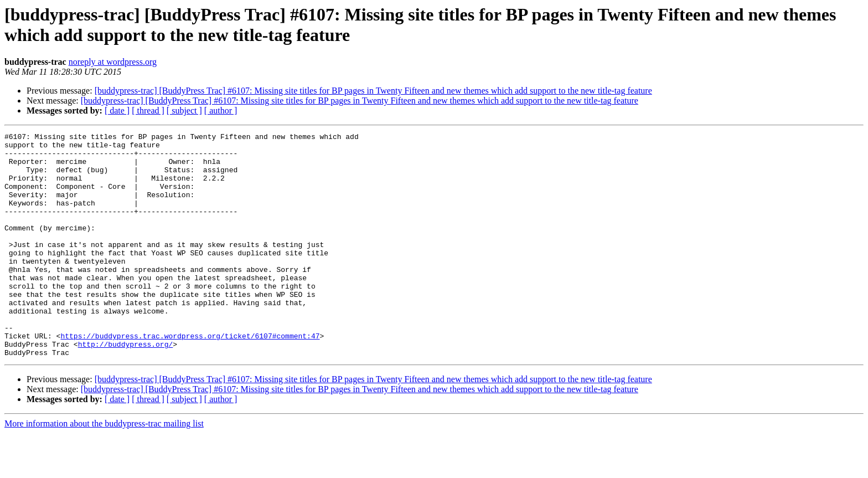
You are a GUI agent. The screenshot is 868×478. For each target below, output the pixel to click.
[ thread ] (148, 110)
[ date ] (117, 110)
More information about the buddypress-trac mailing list (104, 468)
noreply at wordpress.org (113, 62)
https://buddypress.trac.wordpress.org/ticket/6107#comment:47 (190, 377)
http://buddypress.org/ (126, 387)
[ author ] (221, 110)
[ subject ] (184, 110)
